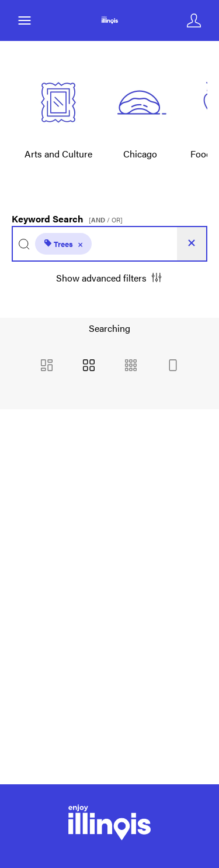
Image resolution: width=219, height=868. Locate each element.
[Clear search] (192, 244)
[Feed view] (173, 366)
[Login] (194, 20)
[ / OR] (106, 220)
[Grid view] (89, 366)
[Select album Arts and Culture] (58, 122)
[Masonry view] (47, 366)
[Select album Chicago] (140, 122)
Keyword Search (69, 216)
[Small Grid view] (131, 366)
